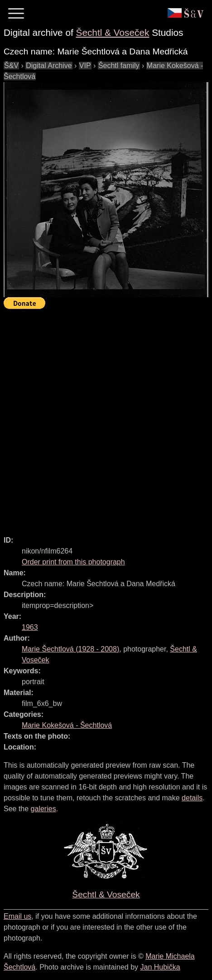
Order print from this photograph (73, 562)
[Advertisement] (106, 418)
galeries (43, 809)
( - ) (70, 649)
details (192, 798)
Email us (17, 916)
